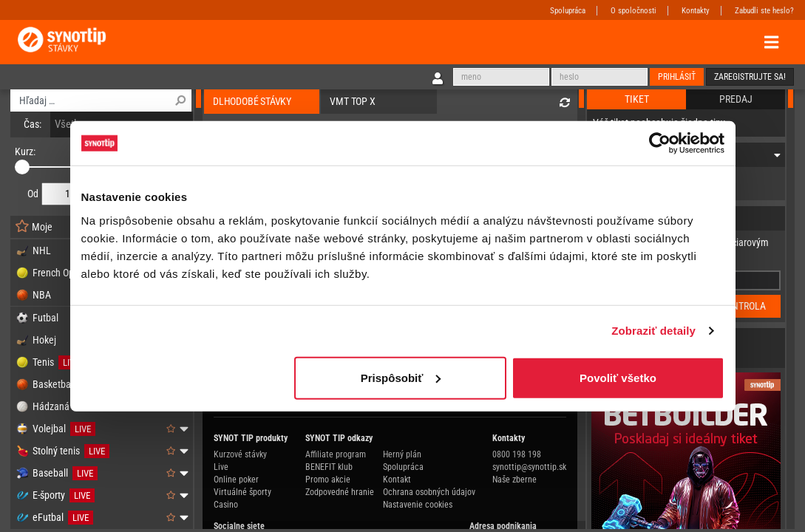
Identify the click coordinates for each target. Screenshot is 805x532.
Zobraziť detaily (653, 331)
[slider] (22, 167)
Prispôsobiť (401, 377)
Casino (226, 505)
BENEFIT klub (329, 467)
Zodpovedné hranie (340, 492)
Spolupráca (568, 11)
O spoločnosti (634, 11)
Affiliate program (336, 454)
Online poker (236, 480)
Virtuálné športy (242, 492)
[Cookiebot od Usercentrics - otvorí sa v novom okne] (660, 143)
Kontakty (696, 11)
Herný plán (402, 454)
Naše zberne (514, 480)
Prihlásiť (677, 77)
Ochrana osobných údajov (429, 492)
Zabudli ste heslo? (764, 11)
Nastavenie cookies (418, 505)
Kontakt (397, 480)
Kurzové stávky (240, 454)
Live (221, 467)
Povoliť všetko (618, 377)
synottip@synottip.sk (529, 467)
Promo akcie (328, 480)
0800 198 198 (517, 454)
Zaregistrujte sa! (750, 77)
